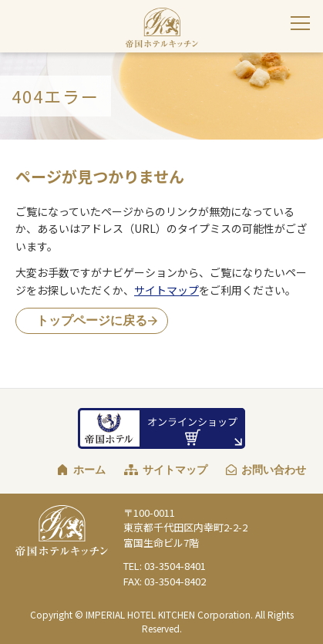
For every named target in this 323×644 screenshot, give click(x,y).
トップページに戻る (92, 320)
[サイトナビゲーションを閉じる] (300, 23)
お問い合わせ (274, 470)
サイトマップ (167, 290)
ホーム (89, 470)
